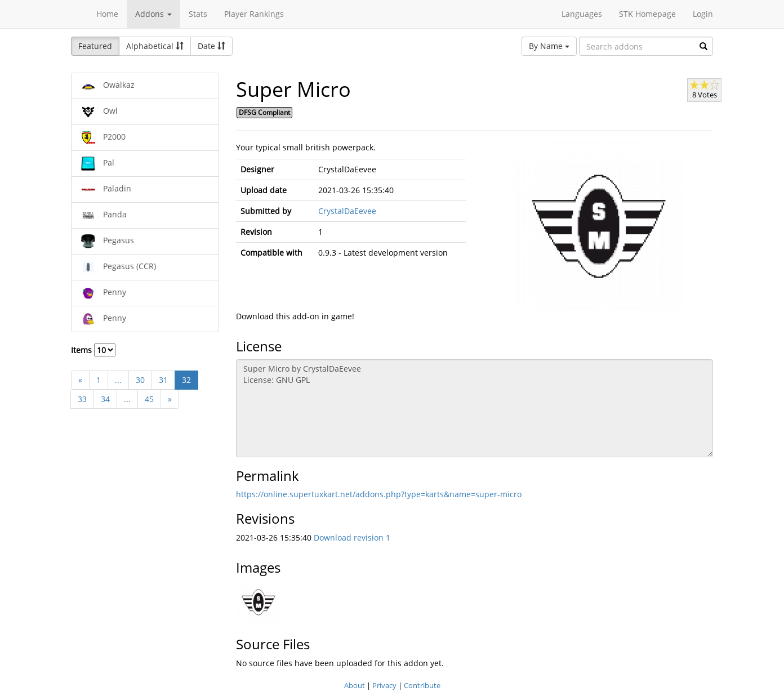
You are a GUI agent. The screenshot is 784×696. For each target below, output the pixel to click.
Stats (198, 14)
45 (149, 399)
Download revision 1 (352, 537)
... (118, 380)
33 (82, 399)
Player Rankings (254, 14)
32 (186, 380)
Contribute (422, 685)
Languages (582, 14)
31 (163, 380)
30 (140, 380)
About (355, 685)
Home (107, 14)
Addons (153, 14)
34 (105, 399)
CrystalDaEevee (347, 211)
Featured (95, 46)
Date (211, 46)
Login (703, 14)
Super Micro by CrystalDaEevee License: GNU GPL (475, 408)
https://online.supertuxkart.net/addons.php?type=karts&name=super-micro (379, 494)
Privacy (384, 685)
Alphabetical (155, 46)
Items (93, 350)
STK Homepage (647, 14)
